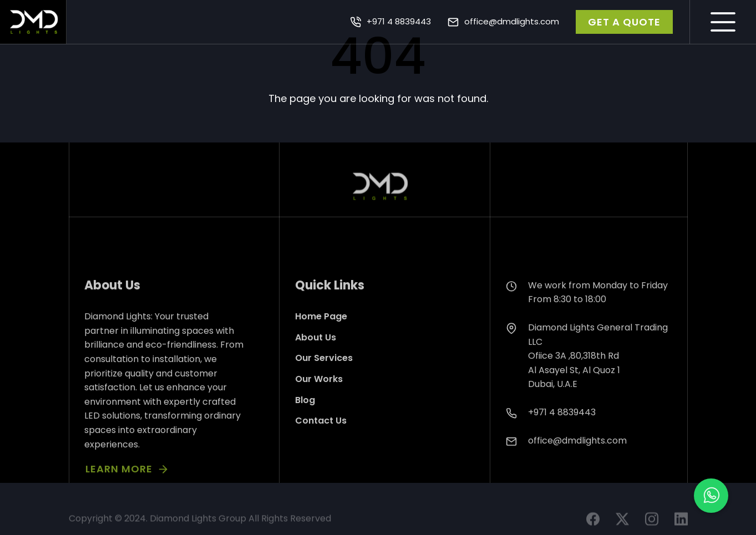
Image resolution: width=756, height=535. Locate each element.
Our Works (319, 398)
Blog (305, 419)
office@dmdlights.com (512, 21)
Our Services (324, 377)
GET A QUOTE (624, 22)
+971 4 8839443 (399, 21)
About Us (316, 356)
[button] (711, 496)
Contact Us (321, 439)
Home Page (321, 335)
